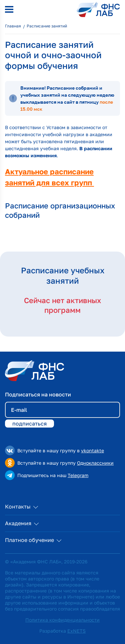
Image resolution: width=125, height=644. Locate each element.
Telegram (78, 475)
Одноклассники (95, 463)
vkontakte (92, 450)
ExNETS (76, 631)
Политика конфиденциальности (62, 620)
